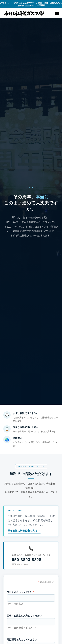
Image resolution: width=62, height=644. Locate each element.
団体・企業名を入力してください (24, 616)
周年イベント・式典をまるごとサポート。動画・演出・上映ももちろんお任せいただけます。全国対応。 (31, 4)
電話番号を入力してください (22, 640)
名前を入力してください (20, 592)
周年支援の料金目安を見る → (24, 531)
